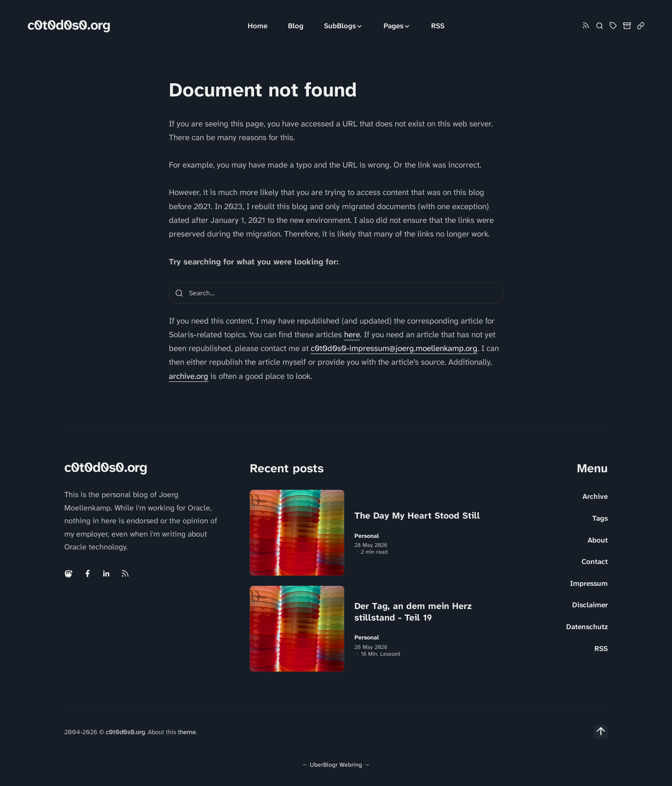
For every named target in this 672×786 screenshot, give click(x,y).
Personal (367, 536)
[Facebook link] (87, 573)
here (352, 334)
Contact (595, 561)
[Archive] (627, 26)
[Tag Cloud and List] (613, 26)
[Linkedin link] (106, 573)
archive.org (189, 376)
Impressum (589, 583)
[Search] (600, 26)
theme (187, 732)
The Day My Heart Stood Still (417, 516)
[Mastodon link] (69, 573)
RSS (438, 26)
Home (258, 26)
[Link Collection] (641, 26)
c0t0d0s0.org (69, 25)
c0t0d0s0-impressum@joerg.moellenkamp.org (394, 348)
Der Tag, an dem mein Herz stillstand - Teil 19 (413, 612)
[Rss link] (586, 26)
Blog (296, 26)
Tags (600, 518)
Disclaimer (590, 605)
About (598, 540)
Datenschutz (587, 627)
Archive (595, 496)
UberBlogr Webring (336, 765)
